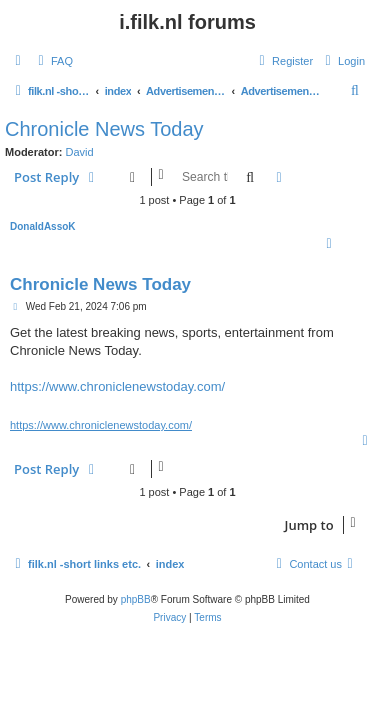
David (80, 152)
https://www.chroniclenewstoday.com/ (117, 386)
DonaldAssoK (43, 226)
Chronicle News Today (104, 129)
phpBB (136, 599)
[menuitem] (53, 61)
